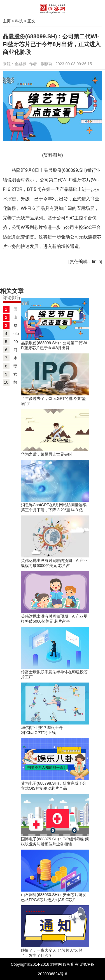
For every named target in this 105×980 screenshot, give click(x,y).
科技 (19, 21)
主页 (7, 21)
